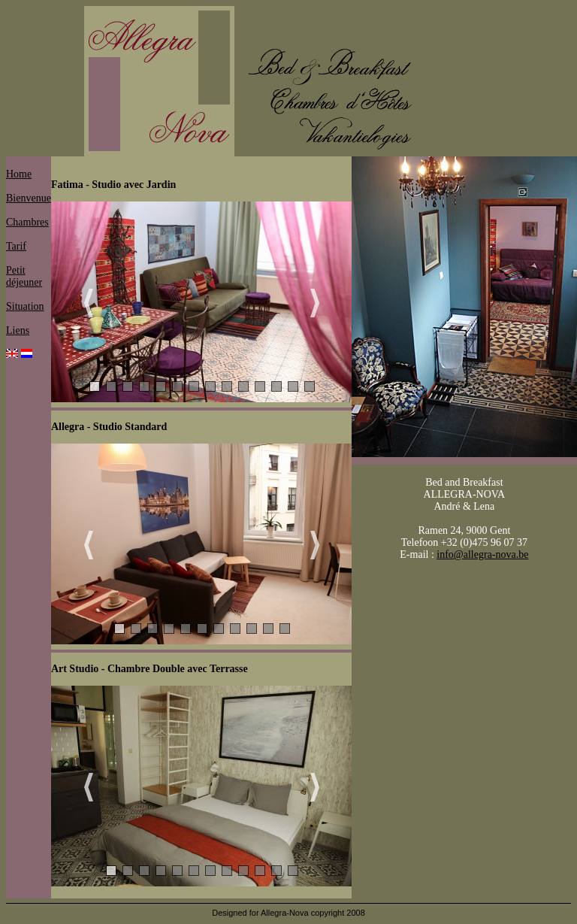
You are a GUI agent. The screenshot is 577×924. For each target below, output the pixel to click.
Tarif (16, 246)
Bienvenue (29, 198)
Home (19, 174)
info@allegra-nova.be (482, 554)
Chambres (27, 222)
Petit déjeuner (24, 276)
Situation (25, 306)
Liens (18, 330)
